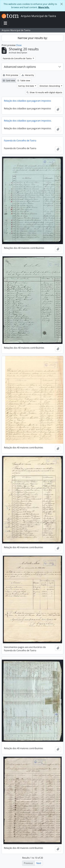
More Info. (44, 7)
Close (19, 45)
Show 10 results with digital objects (44, 92)
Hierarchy (28, 75)
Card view (9, 81)
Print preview (10, 75)
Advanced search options (20, 67)
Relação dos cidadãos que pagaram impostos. (28, 121)
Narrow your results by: (33, 38)
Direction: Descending (50, 86)
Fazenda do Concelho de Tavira (20, 141)
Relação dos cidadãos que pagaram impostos (27, 101)
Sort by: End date (26, 86)
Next (39, 863)
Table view (24, 81)
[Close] (62, 4)
